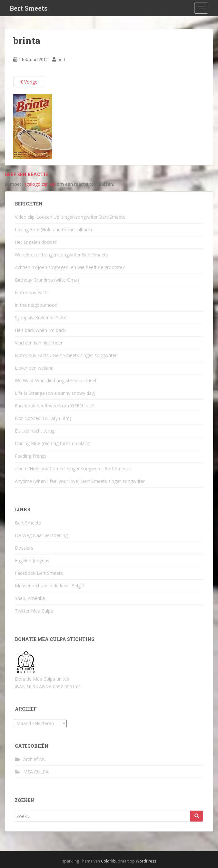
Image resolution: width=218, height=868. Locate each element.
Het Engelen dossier (36, 242)
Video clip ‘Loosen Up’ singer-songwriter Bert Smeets (70, 217)
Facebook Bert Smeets (39, 573)
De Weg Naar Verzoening (41, 535)
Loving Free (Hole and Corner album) (53, 229)
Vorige (29, 82)
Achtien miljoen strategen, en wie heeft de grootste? (70, 267)
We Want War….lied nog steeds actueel (55, 380)
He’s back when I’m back (40, 330)
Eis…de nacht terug (35, 431)
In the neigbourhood (36, 305)
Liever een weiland (34, 368)
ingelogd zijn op (39, 184)
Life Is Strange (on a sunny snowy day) (55, 393)
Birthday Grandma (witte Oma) (47, 280)
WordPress (146, 861)
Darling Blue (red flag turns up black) (53, 443)
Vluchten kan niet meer (39, 343)
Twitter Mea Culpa (34, 611)
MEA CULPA (36, 772)
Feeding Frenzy (31, 456)
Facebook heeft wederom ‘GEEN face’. (55, 406)
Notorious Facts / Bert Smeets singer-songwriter (66, 355)
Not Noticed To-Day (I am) (43, 418)
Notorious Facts (32, 292)
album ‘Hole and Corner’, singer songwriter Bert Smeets (73, 469)
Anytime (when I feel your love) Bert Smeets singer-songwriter (80, 481)
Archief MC (35, 759)
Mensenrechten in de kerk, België (50, 586)
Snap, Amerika (30, 598)
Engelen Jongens (32, 560)
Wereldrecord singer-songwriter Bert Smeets (61, 255)
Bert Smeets (29, 8)
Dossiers (24, 548)
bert (61, 59)
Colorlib (108, 861)
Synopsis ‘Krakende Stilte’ (41, 318)
